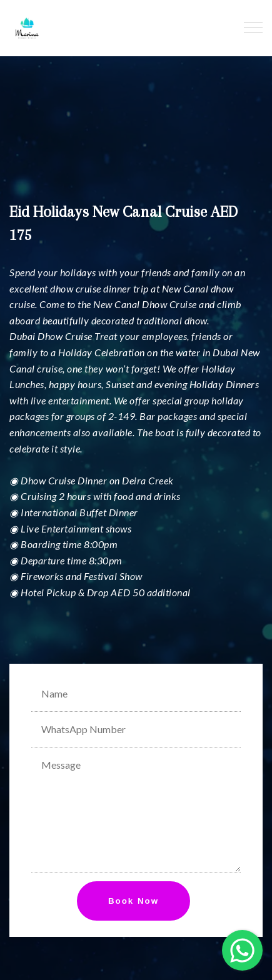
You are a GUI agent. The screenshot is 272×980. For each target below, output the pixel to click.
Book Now (133, 901)
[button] (242, 950)
